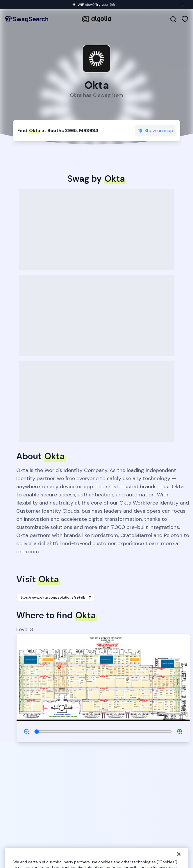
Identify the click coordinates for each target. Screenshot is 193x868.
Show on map (155, 130)
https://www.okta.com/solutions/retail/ (56, 597)
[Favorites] (185, 19)
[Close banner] (182, 5)
